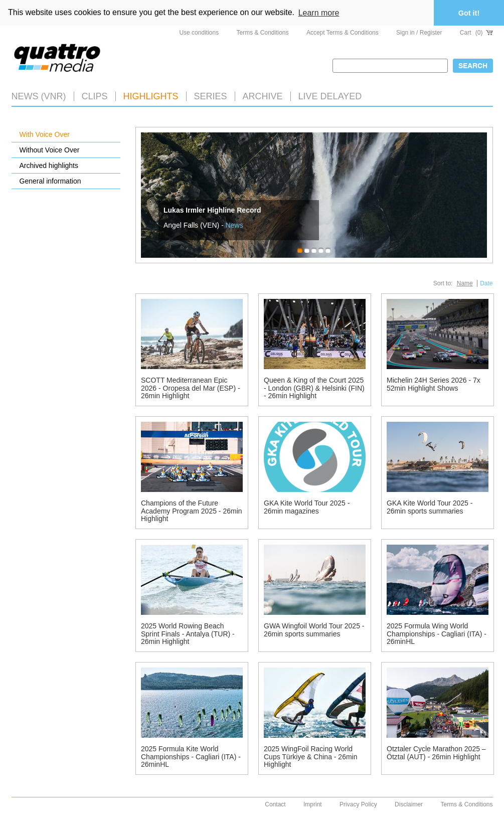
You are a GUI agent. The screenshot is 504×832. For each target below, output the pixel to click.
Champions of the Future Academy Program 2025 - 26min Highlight (192, 511)
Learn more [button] (319, 13)
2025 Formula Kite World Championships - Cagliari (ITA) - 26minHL (191, 757)
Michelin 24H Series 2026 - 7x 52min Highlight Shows (434, 384)
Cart (476, 33)
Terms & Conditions (263, 33)
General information (50, 181)
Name (465, 283)
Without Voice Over (50, 150)
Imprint (313, 804)
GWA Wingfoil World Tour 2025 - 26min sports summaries (314, 630)
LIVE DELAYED (330, 96)
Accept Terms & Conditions (343, 33)
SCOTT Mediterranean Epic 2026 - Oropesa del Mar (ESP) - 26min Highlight (191, 388)
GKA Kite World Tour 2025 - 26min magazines (307, 507)
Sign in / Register (419, 33)
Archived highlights (49, 165)
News (234, 225)
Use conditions (199, 33)
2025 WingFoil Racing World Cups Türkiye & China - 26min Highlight (310, 757)
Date (486, 283)
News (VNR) (39, 96)
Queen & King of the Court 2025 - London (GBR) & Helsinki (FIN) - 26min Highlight (314, 388)
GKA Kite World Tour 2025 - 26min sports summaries (430, 507)
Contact (275, 804)
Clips (95, 96)
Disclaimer (409, 804)
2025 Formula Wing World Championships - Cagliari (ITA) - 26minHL (437, 634)
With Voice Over (45, 134)
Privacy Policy (358, 804)
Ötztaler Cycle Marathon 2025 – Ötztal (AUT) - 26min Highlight (436, 753)
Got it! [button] (469, 13)
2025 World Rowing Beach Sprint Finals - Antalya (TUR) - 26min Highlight (188, 634)
